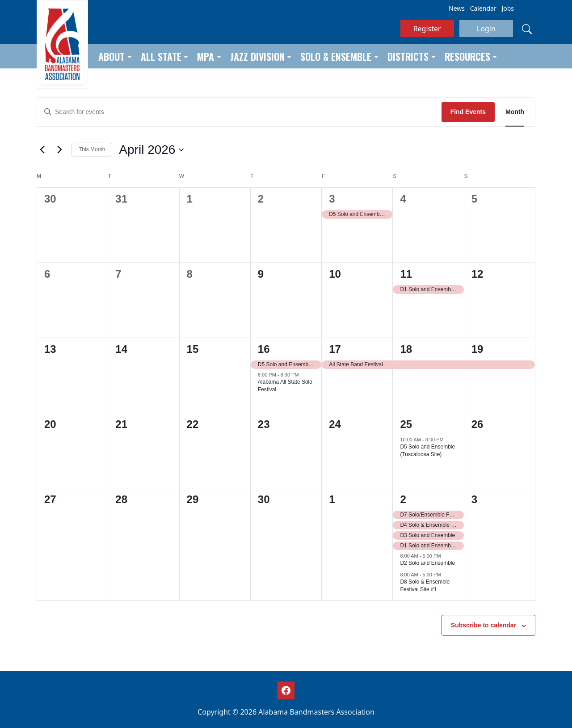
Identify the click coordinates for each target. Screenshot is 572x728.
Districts (408, 56)
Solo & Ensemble (336, 56)
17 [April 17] (335, 349)
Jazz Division (257, 56)
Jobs (508, 8)
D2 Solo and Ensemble (427, 563)
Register (427, 29)
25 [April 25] (406, 424)
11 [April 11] (406, 274)
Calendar (483, 8)
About (111, 56)
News (457, 8)
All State (161, 56)
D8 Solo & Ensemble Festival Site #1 (425, 586)
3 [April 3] (332, 199)
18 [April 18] (406, 349)
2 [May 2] (403, 499)
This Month (92, 149)
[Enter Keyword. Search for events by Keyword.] (239, 112)
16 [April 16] (264, 349)
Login (486, 29)
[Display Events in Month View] (515, 112)
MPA (206, 56)
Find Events (468, 112)
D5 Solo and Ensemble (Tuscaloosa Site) (427, 451)
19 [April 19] (477, 349)
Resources (467, 56)
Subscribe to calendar (484, 625)
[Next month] (59, 150)
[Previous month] (42, 150)
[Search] (527, 29)
